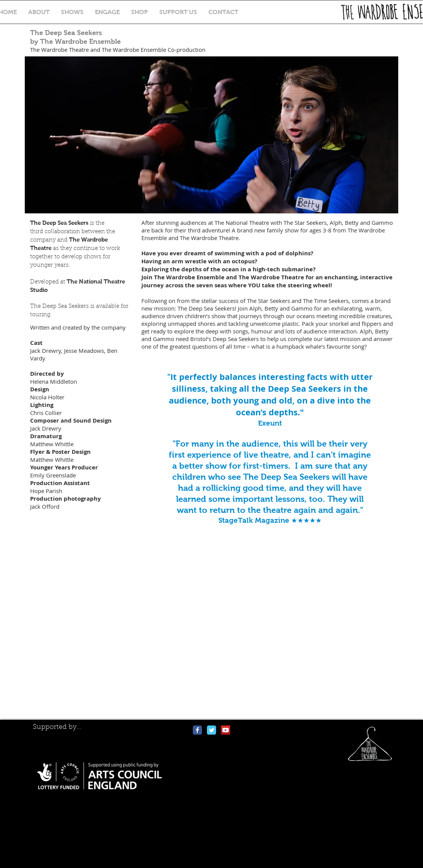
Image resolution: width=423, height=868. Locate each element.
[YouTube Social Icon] (226, 730)
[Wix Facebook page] (197, 730)
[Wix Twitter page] (211, 730)
